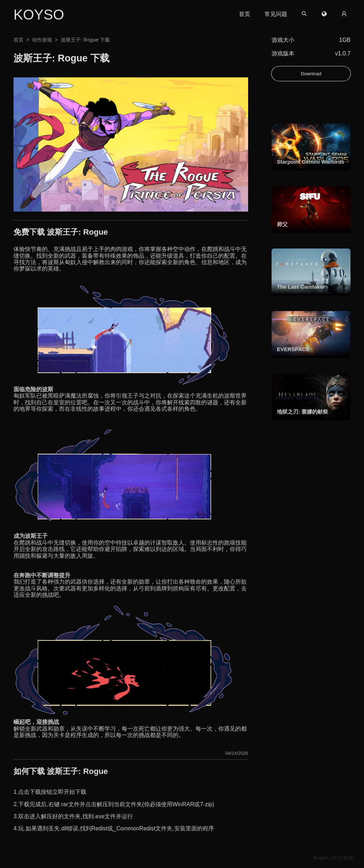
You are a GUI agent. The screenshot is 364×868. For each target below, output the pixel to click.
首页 (245, 14)
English (321, 858)
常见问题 (276, 14)
